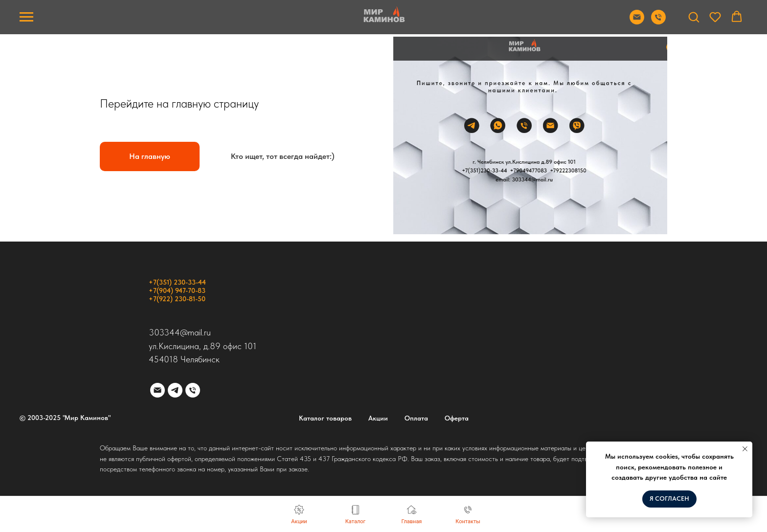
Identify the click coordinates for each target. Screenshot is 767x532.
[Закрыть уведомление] (745, 449)
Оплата (416, 418)
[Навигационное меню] (26, 17)
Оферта (457, 418)
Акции (378, 418)
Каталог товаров (325, 418)
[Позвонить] (658, 22)
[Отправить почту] (637, 22)
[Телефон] (193, 390)
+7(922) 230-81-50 (177, 299)
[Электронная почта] (158, 390)
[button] (694, 17)
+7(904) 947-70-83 (177, 290)
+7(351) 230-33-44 (177, 282)
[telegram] (175, 390)
